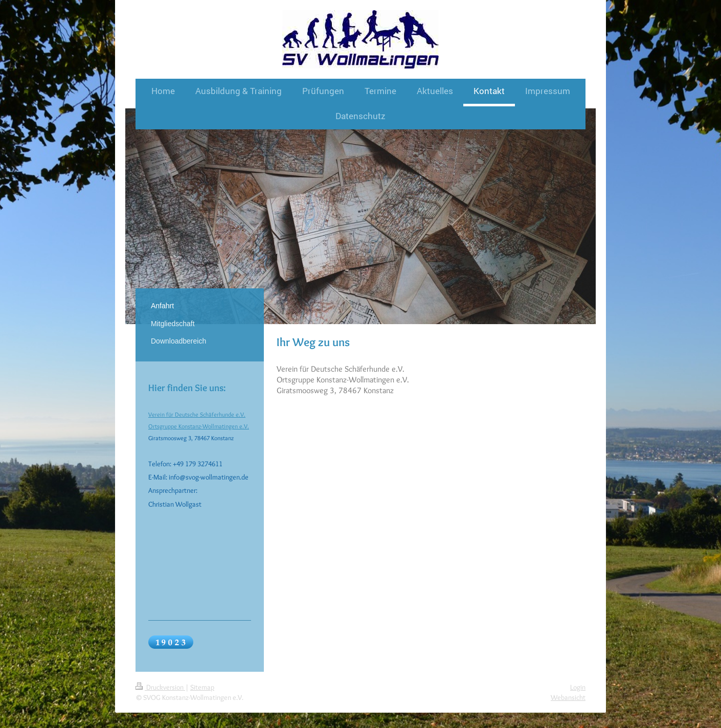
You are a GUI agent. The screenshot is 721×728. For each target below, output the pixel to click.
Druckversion (160, 687)
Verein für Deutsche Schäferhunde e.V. (197, 414)
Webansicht (568, 697)
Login (578, 687)
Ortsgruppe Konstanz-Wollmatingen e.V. (199, 426)
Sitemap (202, 687)
